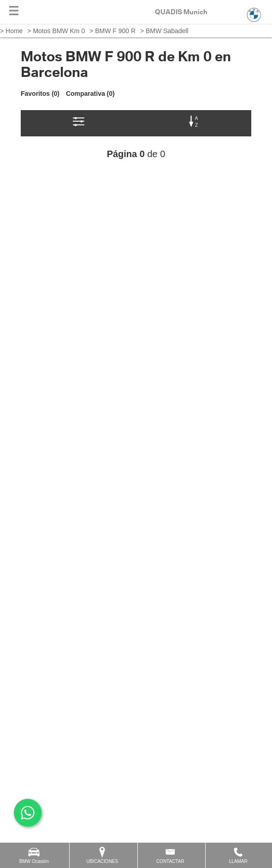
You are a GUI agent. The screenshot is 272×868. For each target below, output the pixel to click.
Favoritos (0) (40, 94)
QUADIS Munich (181, 12)
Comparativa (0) (90, 94)
